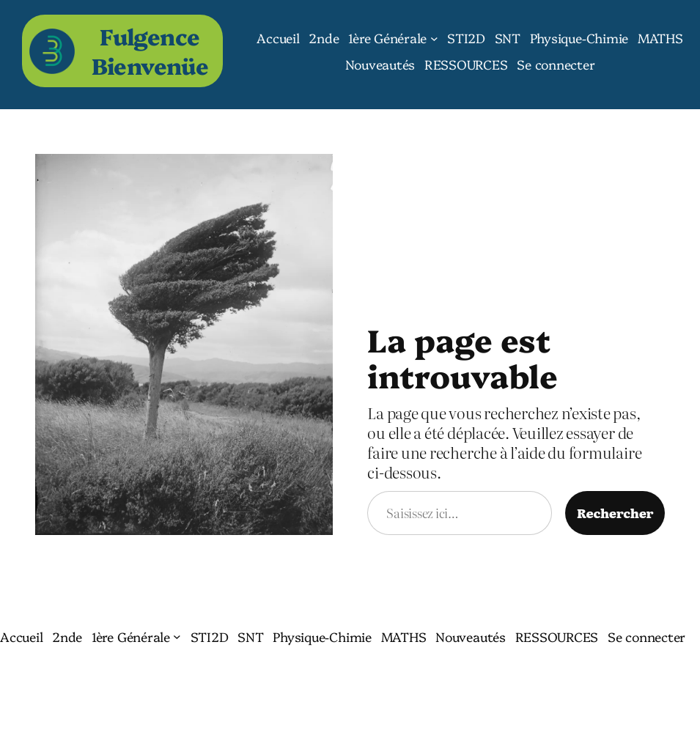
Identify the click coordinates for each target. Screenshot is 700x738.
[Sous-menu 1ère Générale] (434, 38)
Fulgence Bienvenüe (150, 51)
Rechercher (615, 513)
